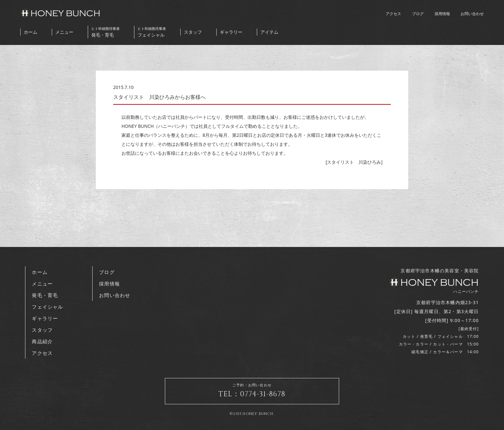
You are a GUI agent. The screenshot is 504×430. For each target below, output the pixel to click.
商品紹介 (42, 341)
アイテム (269, 32)
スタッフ (193, 32)
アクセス (393, 14)
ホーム (31, 32)
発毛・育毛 (105, 32)
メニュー (64, 32)
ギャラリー (231, 32)
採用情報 (442, 14)
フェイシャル (152, 32)
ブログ (418, 14)
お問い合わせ (472, 14)
